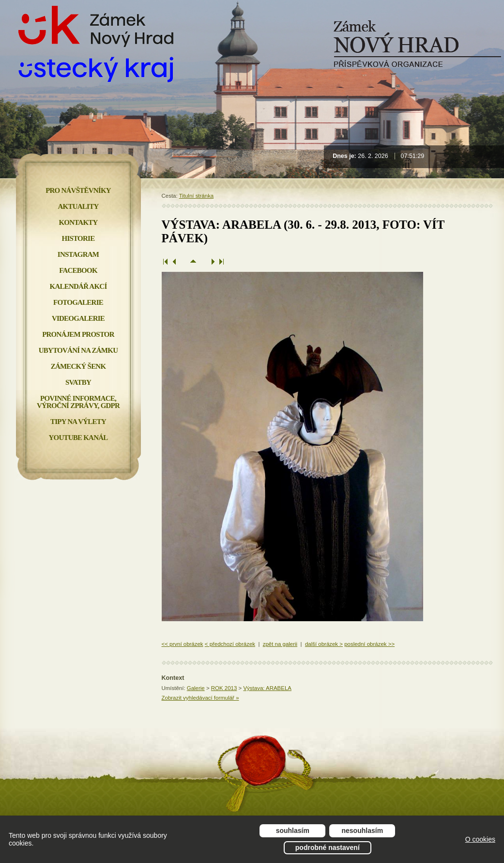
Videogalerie (78, 318)
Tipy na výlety (78, 422)
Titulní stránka (197, 196)
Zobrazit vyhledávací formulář (200, 698)
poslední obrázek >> (369, 644)
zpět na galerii (280, 644)
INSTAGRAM (78, 254)
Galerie (196, 688)
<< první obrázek (183, 644)
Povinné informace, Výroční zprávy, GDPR (78, 402)
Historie (78, 238)
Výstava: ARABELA (267, 688)
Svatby (78, 382)
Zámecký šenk (78, 366)
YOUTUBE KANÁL (78, 438)
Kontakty (78, 222)
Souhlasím (293, 831)
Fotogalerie (78, 302)
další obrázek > (324, 644)
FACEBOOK (78, 270)
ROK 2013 (224, 688)
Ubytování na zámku (78, 350)
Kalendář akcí (78, 286)
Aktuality (78, 206)
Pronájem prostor (78, 334)
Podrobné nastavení (328, 847)
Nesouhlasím (363, 831)
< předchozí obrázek (230, 644)
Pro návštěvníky (78, 190)
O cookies (480, 839)
